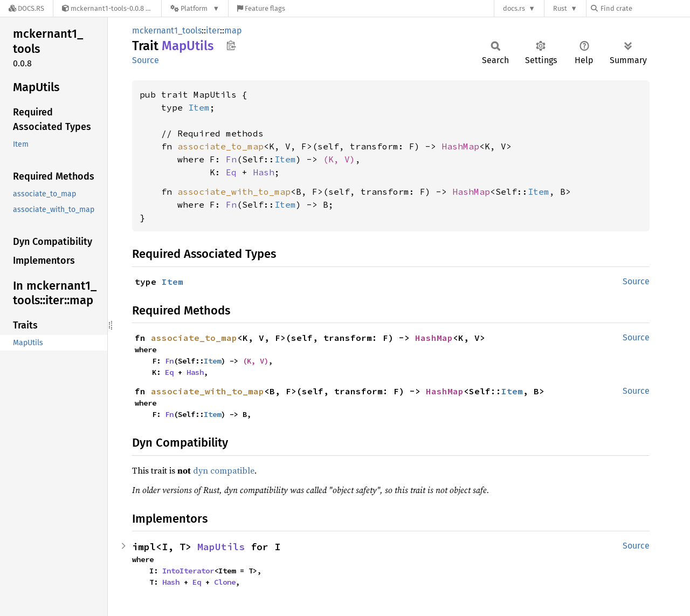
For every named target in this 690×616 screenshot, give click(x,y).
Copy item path (231, 45)
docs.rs (514, 8)
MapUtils (221, 547)
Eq (231, 172)
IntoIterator (188, 571)
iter (213, 30)
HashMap (460, 146)
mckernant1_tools (167, 30)
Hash (264, 172)
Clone (225, 582)
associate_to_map (220, 146)
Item (199, 107)
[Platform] (195, 8)
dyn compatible (224, 470)
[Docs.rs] (26, 8)
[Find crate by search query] (645, 8)
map (233, 30)
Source (146, 60)
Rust (560, 8)
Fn (231, 159)
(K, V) (339, 159)
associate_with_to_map (234, 191)
